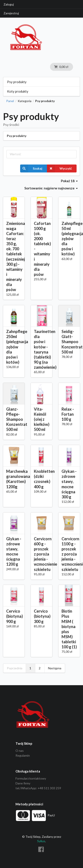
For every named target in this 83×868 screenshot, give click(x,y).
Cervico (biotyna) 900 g (14, 616)
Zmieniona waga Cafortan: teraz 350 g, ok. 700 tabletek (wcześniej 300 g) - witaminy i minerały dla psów (14, 257)
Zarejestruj (11, 13)
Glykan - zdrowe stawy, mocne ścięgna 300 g (69, 484)
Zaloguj (9, 4)
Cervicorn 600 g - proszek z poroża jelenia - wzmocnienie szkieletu (41, 554)
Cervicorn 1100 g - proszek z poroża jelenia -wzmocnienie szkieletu (69, 554)
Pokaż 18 (69, 181)
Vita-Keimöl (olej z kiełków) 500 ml (41, 419)
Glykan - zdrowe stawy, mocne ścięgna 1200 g (14, 552)
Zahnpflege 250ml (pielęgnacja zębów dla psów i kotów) (14, 347)
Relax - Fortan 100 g (68, 414)
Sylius (41, 841)
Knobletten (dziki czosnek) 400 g (41, 479)
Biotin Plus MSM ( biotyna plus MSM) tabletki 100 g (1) (69, 629)
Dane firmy (23, 783)
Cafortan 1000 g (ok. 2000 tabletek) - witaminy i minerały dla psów (41, 249)
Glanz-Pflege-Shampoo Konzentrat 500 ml (14, 419)
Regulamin (23, 755)
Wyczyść (59, 168)
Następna (55, 668)
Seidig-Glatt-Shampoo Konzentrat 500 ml (69, 342)
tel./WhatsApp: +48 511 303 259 (38, 788)
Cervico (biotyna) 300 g (41, 616)
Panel (10, 101)
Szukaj (31, 168)
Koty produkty (18, 91)
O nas (20, 751)
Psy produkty (17, 82)
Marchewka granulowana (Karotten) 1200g (14, 479)
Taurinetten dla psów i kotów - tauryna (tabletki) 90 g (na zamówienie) (41, 349)
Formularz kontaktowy (31, 778)
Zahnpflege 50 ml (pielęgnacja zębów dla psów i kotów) (69, 239)
